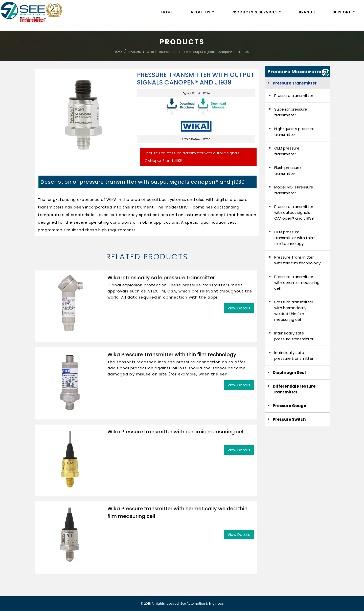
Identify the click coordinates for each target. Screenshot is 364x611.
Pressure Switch (289, 419)
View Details (239, 308)
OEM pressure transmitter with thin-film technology (295, 238)
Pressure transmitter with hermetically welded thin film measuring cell (294, 311)
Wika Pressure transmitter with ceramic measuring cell (176, 432)
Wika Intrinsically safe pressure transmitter (161, 278)
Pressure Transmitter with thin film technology (297, 260)
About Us (202, 12)
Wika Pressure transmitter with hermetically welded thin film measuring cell (177, 512)
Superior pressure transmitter (291, 112)
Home (167, 12)
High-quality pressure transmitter (294, 132)
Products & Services (256, 12)
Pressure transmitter (294, 96)
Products (134, 52)
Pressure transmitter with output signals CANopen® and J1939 (196, 79)
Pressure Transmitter (295, 83)
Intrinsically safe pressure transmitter (294, 336)
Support (344, 12)
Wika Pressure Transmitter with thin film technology (172, 354)
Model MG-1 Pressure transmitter (294, 190)
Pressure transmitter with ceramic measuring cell (297, 282)
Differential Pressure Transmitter (294, 389)
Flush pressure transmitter (288, 171)
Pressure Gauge (289, 406)
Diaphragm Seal (289, 373)
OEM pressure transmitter (287, 151)
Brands (307, 12)
